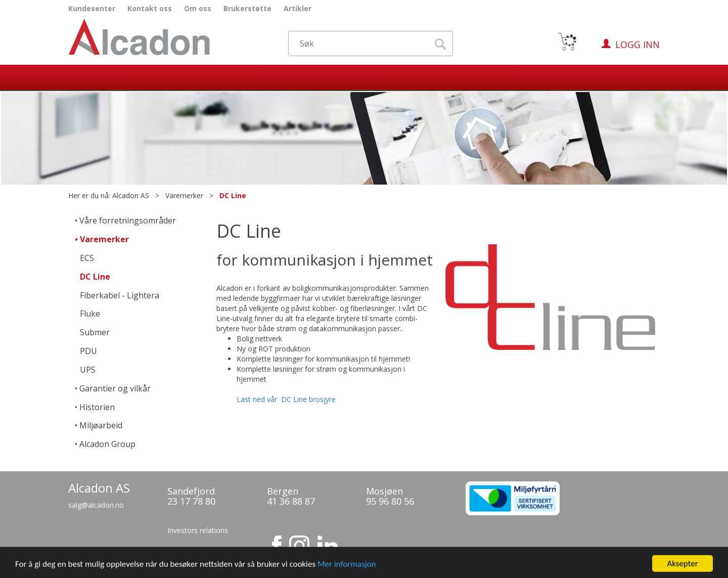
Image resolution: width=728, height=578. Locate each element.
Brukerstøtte (247, 8)
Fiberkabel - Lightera (120, 295)
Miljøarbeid (101, 425)
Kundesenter (92, 8)
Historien (97, 407)
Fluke (90, 314)
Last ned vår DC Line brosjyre (286, 399)
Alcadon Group (107, 444)
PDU (88, 351)
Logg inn (638, 45)
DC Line (233, 195)
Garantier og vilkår (115, 388)
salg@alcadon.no (96, 505)
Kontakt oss (150, 8)
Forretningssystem (426, 569)
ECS (87, 258)
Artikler (298, 8)
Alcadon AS (131, 195)
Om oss (198, 8)
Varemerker (184, 195)
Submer (95, 332)
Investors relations (198, 530)
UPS (88, 370)
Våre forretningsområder (128, 220)
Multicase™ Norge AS (546, 569)
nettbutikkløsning (477, 569)
